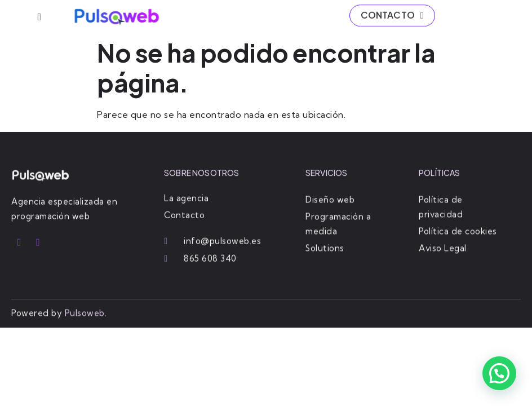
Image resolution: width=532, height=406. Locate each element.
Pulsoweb (85, 313)
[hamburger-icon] (39, 17)
